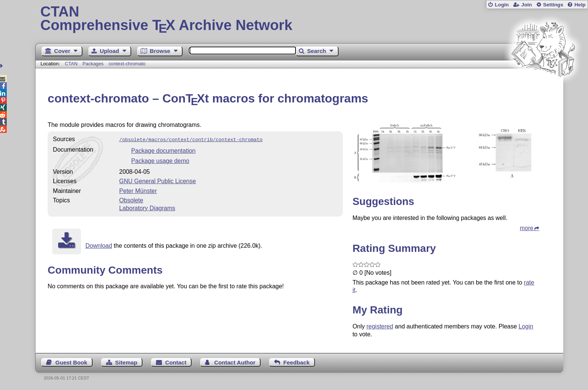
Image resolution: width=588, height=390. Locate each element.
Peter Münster (138, 190)
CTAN (71, 64)
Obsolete (131, 200)
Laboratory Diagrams (147, 207)
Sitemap (126, 362)
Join (526, 5)
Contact (176, 362)
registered (380, 326)
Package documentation (163, 150)
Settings (553, 5)
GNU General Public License (158, 180)
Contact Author (235, 362)
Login (502, 5)
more (526, 228)
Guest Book (71, 362)
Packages (94, 64)
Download (99, 245)
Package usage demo (160, 160)
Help (580, 5)
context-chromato (127, 64)
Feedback (297, 362)
